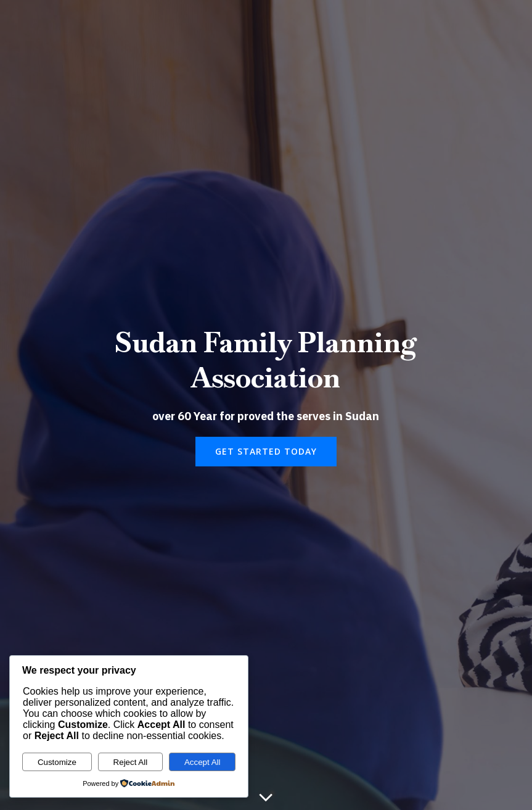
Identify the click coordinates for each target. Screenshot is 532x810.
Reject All (131, 762)
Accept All (203, 762)
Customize (57, 762)
